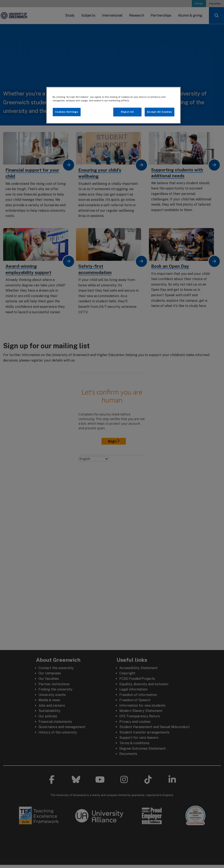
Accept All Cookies (160, 112)
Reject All (128, 112)
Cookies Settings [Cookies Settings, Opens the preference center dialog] (67, 112)
